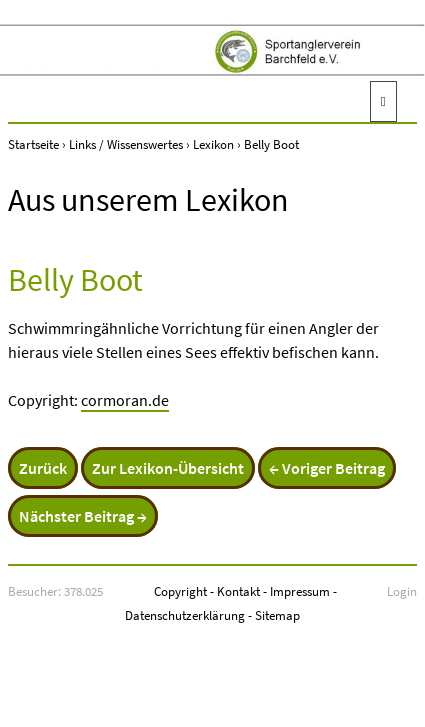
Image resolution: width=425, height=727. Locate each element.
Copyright (180, 591)
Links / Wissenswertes (126, 144)
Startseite (33, 144)
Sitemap (277, 615)
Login (402, 591)
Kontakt (238, 591)
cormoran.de (125, 400)
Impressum (300, 591)
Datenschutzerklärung (185, 615)
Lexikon (213, 144)
